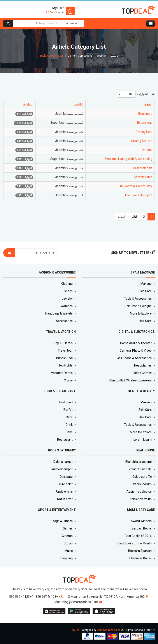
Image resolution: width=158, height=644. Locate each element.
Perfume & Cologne (138, 306)
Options (147, 150)
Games (68, 528)
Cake (69, 432)
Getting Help (144, 132)
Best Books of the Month (135, 543)
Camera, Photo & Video (136, 351)
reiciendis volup (141, 499)
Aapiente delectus (139, 492)
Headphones (143, 365)
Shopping (66, 558)
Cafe (69, 417)
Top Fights (66, 365)
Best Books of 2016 (138, 536)
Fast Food (66, 402)
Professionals (143, 168)
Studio (68, 543)
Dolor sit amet (63, 462)
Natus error (65, 499)
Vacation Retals (62, 373)
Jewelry (67, 299)
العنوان (148, 104)
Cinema (67, 536)
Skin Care (145, 291)
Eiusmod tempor (61, 469)
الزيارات (28, 104)
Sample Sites (143, 177)
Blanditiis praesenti (139, 462)
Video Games (142, 373)
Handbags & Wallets (59, 313)
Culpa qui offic (142, 477)
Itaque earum (142, 484)
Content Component (80, 56)
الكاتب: (79, 104)
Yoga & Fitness (62, 521)
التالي (134, 217)
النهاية (121, 217)
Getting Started (142, 141)
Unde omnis (64, 492)
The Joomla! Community (135, 186)
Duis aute (66, 477)
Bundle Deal (64, 358)
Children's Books (140, 558)
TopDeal (75, 630)
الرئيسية (115, 56)
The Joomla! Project (138, 195)
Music (69, 551)
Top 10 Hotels (63, 343)
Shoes (68, 291)
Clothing (67, 284)
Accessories (64, 321)
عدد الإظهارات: (146, 94)
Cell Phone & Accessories (134, 358)
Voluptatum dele (140, 469)
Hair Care (145, 321)
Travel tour (65, 351)
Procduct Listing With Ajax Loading (129, 159)
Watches (67, 306)
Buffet (68, 410)
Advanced (72, 23)
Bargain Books (142, 528)
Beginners (145, 114)
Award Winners (141, 521)
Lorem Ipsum (143, 440)
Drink (69, 425)
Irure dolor (66, 484)
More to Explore (141, 313)
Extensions (145, 123)
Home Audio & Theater (136, 343)
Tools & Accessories (138, 299)
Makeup (146, 284)
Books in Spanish (140, 551)
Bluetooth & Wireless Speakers (131, 380)
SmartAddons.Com (108, 630)
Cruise (68, 380)
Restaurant (65, 440)
